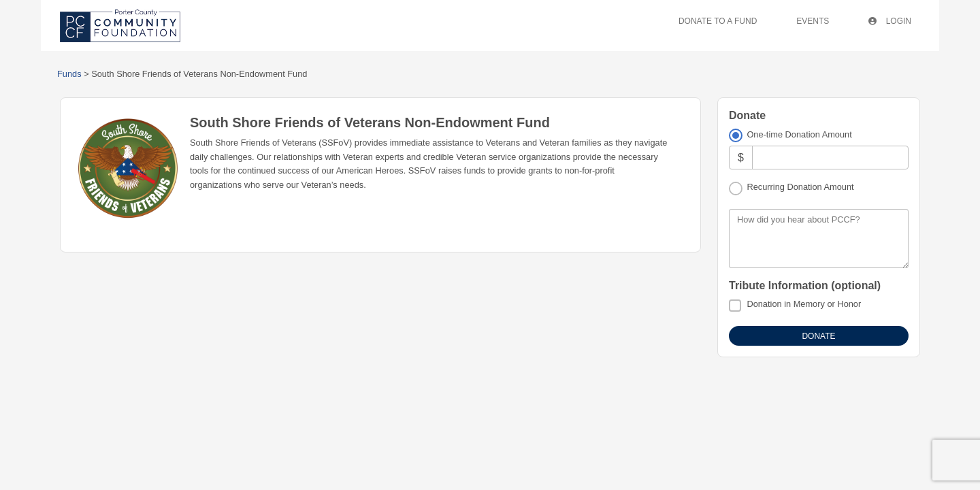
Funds (69, 74)
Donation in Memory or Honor (804, 304)
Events (813, 21)
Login (890, 21)
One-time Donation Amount (799, 134)
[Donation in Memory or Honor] (735, 306)
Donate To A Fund (718, 21)
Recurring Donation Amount (800, 187)
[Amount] (830, 158)
